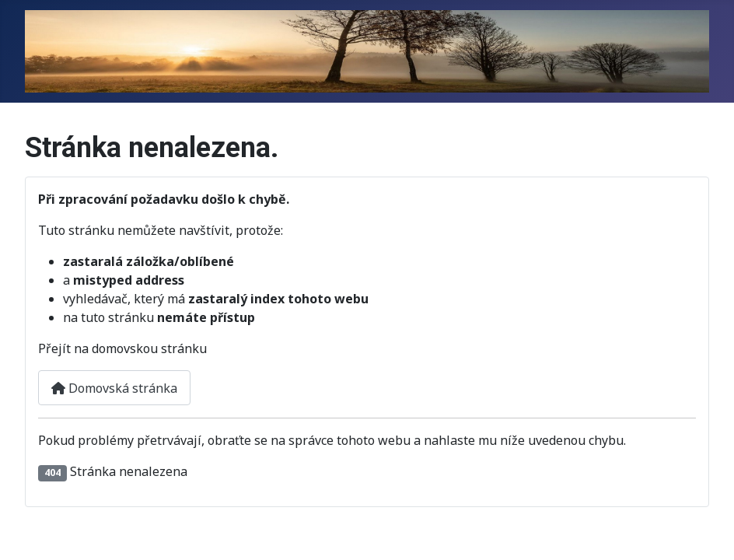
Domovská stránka (114, 388)
